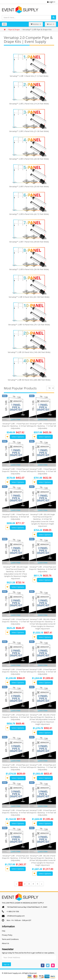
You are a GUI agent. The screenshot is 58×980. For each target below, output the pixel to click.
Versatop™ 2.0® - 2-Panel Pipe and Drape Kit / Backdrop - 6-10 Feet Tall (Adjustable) (43, 569)
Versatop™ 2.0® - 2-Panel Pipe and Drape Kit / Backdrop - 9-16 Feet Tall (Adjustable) (15, 672)
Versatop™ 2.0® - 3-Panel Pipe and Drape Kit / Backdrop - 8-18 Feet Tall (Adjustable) (15, 858)
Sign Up (6, 964)
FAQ (4, 931)
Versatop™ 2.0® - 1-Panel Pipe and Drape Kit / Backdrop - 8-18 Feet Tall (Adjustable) (15, 517)
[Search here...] (27, 17)
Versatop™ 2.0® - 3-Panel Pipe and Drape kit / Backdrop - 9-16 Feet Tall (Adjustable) (43, 813)
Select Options (18, 437)
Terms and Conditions (10, 939)
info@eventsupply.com (16, 916)
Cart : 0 (50, 24)
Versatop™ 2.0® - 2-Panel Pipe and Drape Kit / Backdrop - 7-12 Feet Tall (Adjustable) (15, 622)
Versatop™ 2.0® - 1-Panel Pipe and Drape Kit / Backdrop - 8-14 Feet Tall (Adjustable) (15, 471)
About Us (5, 943)
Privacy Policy (7, 935)
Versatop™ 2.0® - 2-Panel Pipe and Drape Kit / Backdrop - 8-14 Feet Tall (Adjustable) (15, 717)
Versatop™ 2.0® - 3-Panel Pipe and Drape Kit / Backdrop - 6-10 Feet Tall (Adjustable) (15, 767)
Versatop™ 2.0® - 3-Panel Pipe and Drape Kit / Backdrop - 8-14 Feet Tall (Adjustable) (15, 813)
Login (51, 2)
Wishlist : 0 (36, 24)
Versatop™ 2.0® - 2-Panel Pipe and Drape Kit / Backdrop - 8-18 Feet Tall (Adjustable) (43, 672)
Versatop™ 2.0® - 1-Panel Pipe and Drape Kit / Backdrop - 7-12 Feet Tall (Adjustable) (43, 426)
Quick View (15, 419)
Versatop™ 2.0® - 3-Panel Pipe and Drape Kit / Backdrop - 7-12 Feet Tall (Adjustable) (43, 767)
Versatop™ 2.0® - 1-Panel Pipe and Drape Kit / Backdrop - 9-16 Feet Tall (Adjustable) (43, 471)
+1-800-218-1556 (13, 911)
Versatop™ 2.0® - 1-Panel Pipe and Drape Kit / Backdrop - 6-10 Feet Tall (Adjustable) (15, 426)
